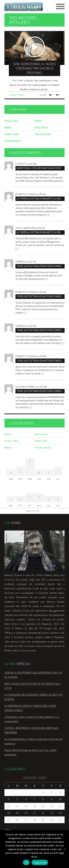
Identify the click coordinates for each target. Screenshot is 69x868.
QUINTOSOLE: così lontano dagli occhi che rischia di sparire (41, 168)
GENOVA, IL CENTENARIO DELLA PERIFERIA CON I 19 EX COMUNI (33, 675)
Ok (26, 863)
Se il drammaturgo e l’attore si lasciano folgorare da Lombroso (33, 741)
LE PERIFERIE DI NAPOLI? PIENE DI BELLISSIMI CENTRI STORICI (30, 708)
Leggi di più (40, 863)
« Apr (7, 830)
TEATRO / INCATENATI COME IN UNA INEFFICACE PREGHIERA (31, 730)
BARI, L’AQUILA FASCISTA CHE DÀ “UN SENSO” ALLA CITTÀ (32, 686)
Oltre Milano (41, 127)
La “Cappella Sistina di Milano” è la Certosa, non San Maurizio (41, 199)
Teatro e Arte (16, 95)
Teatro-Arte (41, 441)
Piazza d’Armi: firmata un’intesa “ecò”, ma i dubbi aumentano (30, 752)
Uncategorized (13, 140)
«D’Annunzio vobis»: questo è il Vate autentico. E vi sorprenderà (32, 719)
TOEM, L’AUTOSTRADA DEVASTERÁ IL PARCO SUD (41, 266)
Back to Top (33, 511)
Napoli (8, 127)
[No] (64, 849)
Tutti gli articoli (43, 134)
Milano (38, 120)
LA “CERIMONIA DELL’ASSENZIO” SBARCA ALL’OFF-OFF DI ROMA (34, 697)
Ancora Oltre (11, 120)
